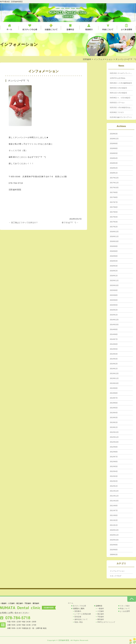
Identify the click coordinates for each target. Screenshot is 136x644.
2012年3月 (114, 476)
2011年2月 (114, 520)
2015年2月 (114, 310)
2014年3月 (114, 359)
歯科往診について (81, 619)
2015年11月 (114, 281)
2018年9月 (114, 144)
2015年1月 (114, 315)
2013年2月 (114, 422)
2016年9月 (114, 246)
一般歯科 (101, 609)
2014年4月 (114, 354)
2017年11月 (114, 183)
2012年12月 (114, 432)
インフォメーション (103, 59)
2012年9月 (114, 447)
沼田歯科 (87, 59)
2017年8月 (114, 197)
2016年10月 (114, 241)
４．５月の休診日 (120, 98)
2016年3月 (114, 266)
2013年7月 (114, 398)
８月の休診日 (118, 88)
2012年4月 (114, 471)
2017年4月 (114, 217)
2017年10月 (114, 188)
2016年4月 (114, 261)
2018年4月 (114, 158)
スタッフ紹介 (125, 606)
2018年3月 (114, 163)
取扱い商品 (79, 622)
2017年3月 (114, 222)
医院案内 (78, 611)
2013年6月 (114, 403)
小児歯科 (101, 611)
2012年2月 (114, 481)
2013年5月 (114, 408)
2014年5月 (114, 349)
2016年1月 (114, 276)
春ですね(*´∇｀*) (70, 223)
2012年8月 (114, 452)
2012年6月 (114, 462)
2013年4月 (114, 413)
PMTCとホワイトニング (106, 622)
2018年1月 (114, 173)
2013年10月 (114, 383)
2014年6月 (114, 344)
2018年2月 (114, 168)
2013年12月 (114, 374)
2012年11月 (114, 437)
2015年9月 (114, 290)
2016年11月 (114, 237)
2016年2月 (114, 271)
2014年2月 (114, 364)
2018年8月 (114, 148)
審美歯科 (101, 619)
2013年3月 (114, 418)
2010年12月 (114, 530)
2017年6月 (114, 207)
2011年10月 (114, 501)
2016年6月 (114, 256)
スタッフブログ (116, 576)
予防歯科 (101, 617)
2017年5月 (114, 212)
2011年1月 (114, 525)
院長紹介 (89, 27)
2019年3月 (114, 134)
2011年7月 (114, 511)
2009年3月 (114, 555)
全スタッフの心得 (30, 27)
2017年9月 (114, 192)
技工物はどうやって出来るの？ (23, 223)
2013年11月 (114, 378)
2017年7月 (114, 202)
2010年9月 (114, 545)
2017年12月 (114, 178)
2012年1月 (114, 486)
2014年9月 (114, 329)
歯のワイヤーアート (121, 117)
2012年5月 (114, 466)
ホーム (9, 27)
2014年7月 (114, 339)
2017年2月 (114, 227)
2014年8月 (114, 334)
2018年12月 (114, 139)
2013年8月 (114, 393)
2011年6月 (114, 515)
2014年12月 (114, 320)
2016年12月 (114, 232)
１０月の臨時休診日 (121, 83)
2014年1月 (114, 369)
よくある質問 (127, 27)
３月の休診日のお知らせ (123, 108)
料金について (108, 27)
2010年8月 (114, 550)
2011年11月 (114, 496)
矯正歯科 (101, 614)
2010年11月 (114, 535)
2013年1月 (114, 427)
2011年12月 (114, 491)
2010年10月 (114, 540)
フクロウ (117, 112)
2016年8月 (114, 251)
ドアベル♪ (117, 103)
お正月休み (118, 78)
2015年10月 (114, 285)
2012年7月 (114, 457)
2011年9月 (114, 506)
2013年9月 (114, 388)
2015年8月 (114, 295)
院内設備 (78, 617)
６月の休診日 (118, 93)
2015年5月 (114, 305)
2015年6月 (114, 300)
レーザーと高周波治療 (83, 614)
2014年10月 (114, 325)
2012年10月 (114, 442)
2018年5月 (114, 153)
